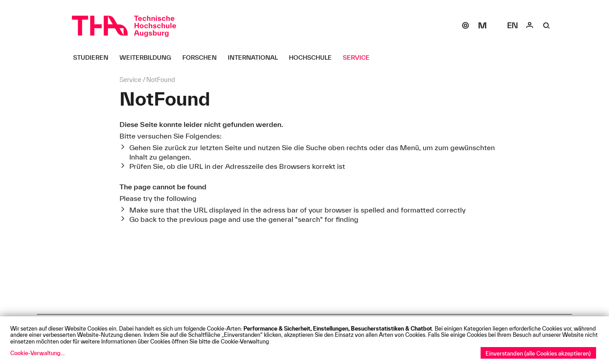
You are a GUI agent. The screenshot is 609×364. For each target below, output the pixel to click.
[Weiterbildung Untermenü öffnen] (149, 57)
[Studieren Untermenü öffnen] (94, 57)
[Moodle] (482, 25)
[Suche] (547, 25)
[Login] (530, 25)
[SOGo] (465, 25)
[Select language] (513, 25)
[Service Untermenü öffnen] (360, 57)
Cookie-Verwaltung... (37, 353)
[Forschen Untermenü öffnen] (203, 57)
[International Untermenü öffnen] (256, 57)
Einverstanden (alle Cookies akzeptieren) (538, 353)
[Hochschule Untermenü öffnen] (314, 57)
